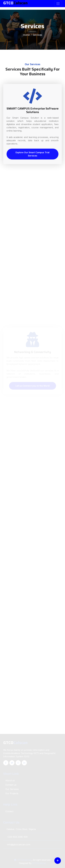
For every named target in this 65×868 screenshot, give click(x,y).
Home (26, 35)
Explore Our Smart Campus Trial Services (32, 154)
